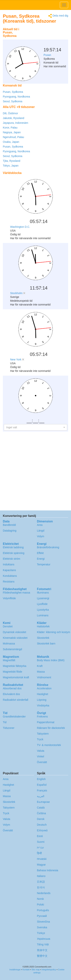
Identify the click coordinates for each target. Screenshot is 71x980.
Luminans (43, 615)
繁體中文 (42, 956)
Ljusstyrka (43, 610)
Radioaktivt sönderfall (16, 700)
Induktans (9, 564)
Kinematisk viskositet (15, 638)
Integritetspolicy (49, 970)
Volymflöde (9, 598)
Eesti (40, 836)
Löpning (42, 700)
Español (42, 785)
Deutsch (42, 825)
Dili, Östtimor (10, 113)
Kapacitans (9, 570)
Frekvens (42, 717)
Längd (41, 531)
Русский (42, 916)
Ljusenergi (43, 598)
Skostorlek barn (46, 644)
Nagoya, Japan (12, 132)
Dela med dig (58, 16)
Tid (5, 722)
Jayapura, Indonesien (16, 123)
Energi (41, 559)
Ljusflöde (42, 604)
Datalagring (10, 531)
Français (42, 790)
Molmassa (9, 644)
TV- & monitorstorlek (49, 745)
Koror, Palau (10, 128)
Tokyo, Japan (11, 166)
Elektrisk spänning (14, 553)
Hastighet (43, 694)
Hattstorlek (43, 626)
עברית (40, 847)
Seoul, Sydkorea (13, 101)
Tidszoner (9, 728)
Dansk (41, 819)
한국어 (41, 887)
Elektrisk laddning (13, 547)
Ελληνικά (42, 830)
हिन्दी (39, 853)
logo (35, 5)
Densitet (8, 626)
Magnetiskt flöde (12, 672)
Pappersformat (46, 722)
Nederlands (44, 893)
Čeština (41, 813)
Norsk (40, 899)
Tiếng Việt (43, 944)
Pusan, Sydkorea (13, 92)
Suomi (41, 842)
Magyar (41, 865)
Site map (35, 970)
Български (43, 802)
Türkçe (41, 933)
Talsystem (43, 734)
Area (40, 525)
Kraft (40, 666)
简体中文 (42, 950)
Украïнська (44, 939)
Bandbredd (9, 525)
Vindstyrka (43, 705)
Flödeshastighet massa (16, 593)
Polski (40, 905)
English (41, 779)
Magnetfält (9, 660)
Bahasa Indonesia (48, 870)
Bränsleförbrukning (48, 547)
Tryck (40, 739)
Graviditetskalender (14, 717)
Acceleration (44, 688)
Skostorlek (43, 638)
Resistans (9, 582)
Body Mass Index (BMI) (51, 660)
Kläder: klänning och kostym (53, 632)
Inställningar (15, 970)
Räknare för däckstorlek (51, 728)
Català (41, 808)
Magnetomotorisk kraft (16, 677)
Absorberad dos (12, 688)
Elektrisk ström (12, 559)
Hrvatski (42, 859)
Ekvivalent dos (11, 694)
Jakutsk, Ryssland (14, 118)
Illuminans (43, 593)
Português (43, 910)
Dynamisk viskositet (14, 632)
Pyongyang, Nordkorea (16, 97)
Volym (41, 536)
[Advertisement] (44, 35)
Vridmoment (44, 677)
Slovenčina (43, 922)
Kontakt (26, 970)
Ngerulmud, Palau (13, 137)
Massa (41, 672)
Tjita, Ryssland (12, 161)
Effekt (40, 553)
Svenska (42, 927)
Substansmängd (12, 649)
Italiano (41, 876)
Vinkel (41, 756)
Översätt (42, 762)
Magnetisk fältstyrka (15, 666)
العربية (41, 796)
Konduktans (10, 576)
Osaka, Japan (11, 142)
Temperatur (44, 564)
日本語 (41, 882)
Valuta (41, 751)
